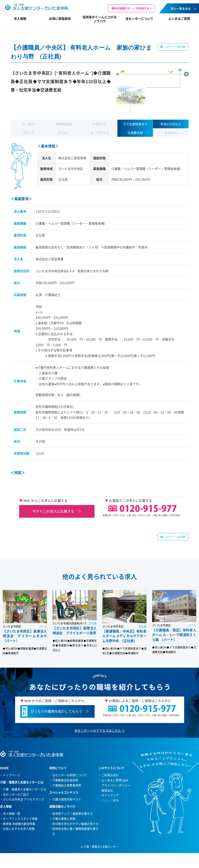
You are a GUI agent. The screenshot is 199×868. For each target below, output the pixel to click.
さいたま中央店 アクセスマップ (23, 799)
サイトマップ (110, 795)
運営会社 (107, 790)
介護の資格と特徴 (64, 819)
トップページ (12, 775)
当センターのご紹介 (16, 794)
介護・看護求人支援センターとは (25, 789)
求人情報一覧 (12, 813)
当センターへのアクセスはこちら (98, 730)
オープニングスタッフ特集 (20, 819)
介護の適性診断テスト (67, 799)
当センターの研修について (70, 775)
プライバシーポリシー (116, 785)
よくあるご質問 (179, 18)
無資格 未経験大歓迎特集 (19, 824)
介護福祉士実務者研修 (67, 785)
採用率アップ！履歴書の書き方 (72, 813)
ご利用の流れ (110, 775)
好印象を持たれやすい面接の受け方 (75, 824)
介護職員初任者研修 (65, 780)
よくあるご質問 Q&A (115, 780)
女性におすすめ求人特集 (19, 829)
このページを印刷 (175, 47)
